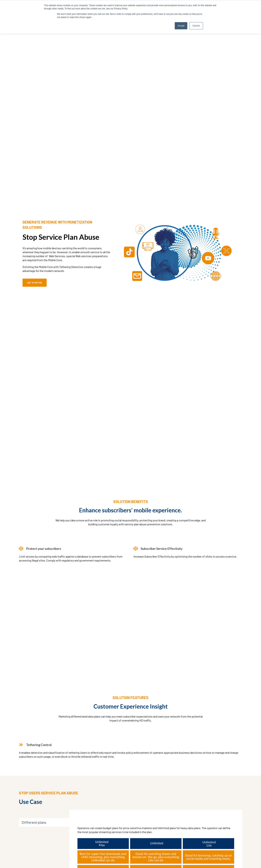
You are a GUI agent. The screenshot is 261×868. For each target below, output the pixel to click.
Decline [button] (196, 26)
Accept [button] (181, 26)
